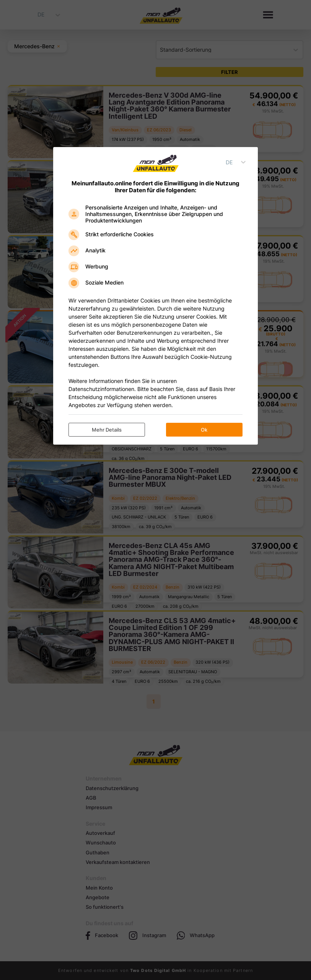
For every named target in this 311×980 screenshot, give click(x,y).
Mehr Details (107, 430)
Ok (204, 430)
